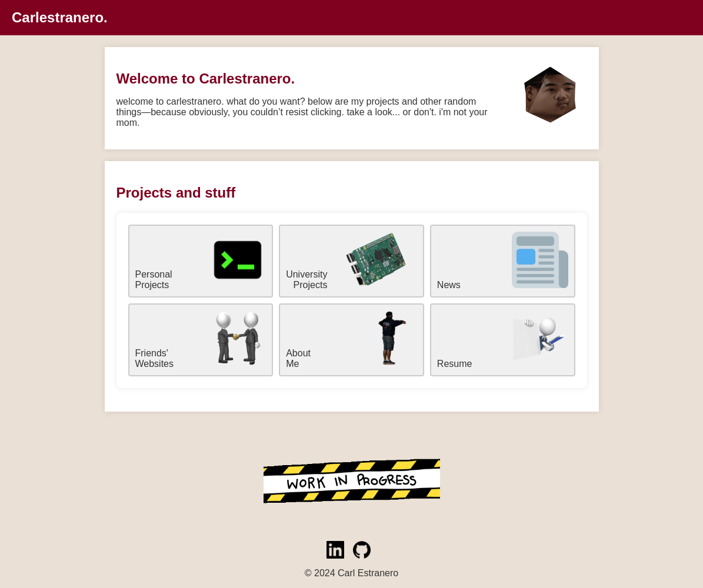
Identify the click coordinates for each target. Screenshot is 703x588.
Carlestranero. (60, 17)
